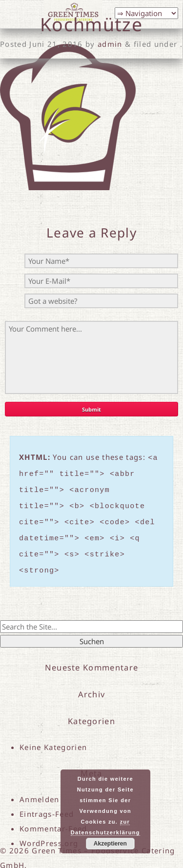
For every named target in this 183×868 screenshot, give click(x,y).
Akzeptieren (110, 844)
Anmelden (40, 788)
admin (110, 44)
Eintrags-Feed (47, 802)
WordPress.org (49, 831)
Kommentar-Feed (53, 817)
